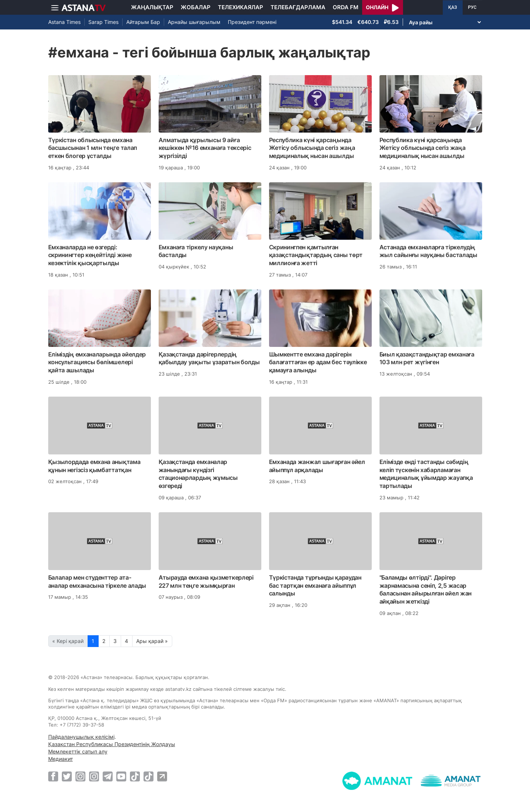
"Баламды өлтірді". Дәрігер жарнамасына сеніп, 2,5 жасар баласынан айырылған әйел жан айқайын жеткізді (426, 589)
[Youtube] (121, 776)
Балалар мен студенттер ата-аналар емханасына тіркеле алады (97, 581)
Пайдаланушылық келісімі (81, 737)
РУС (472, 7)
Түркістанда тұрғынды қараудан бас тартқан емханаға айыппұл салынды (315, 586)
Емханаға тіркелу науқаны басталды (196, 251)
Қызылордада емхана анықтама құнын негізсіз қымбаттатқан (94, 466)
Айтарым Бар (143, 22)
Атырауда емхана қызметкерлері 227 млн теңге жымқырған (206, 581)
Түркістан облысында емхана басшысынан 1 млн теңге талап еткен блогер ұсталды (93, 148)
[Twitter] (67, 776)
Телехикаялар (241, 7)
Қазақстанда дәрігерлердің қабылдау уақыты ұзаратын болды (209, 358)
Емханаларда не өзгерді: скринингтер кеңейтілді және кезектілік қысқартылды (90, 255)
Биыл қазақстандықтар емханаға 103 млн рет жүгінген (427, 358)
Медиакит (61, 759)
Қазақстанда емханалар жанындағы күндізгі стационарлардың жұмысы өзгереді (198, 474)
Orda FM (346, 7)
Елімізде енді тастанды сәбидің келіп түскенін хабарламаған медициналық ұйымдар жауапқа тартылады (426, 474)
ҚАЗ (453, 7)
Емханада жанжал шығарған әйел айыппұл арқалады (317, 466)
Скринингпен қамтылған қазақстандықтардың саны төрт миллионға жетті (316, 255)
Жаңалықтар (152, 7)
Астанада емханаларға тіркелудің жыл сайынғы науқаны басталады (428, 251)
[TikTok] (135, 776)
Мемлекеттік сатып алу (78, 751)
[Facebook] (53, 776)
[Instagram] (80, 776)
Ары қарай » (152, 641)
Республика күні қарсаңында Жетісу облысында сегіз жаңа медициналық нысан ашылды (312, 148)
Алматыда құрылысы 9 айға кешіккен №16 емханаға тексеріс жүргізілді (205, 148)
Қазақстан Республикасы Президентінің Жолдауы (112, 744)
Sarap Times (103, 22)
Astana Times (64, 22)
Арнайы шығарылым (194, 22)
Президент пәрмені (252, 22)
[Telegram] (108, 776)
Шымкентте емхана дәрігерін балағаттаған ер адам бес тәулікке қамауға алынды (318, 362)
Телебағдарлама (298, 7)
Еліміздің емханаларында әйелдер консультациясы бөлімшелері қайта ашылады (97, 362)
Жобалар (196, 7)
